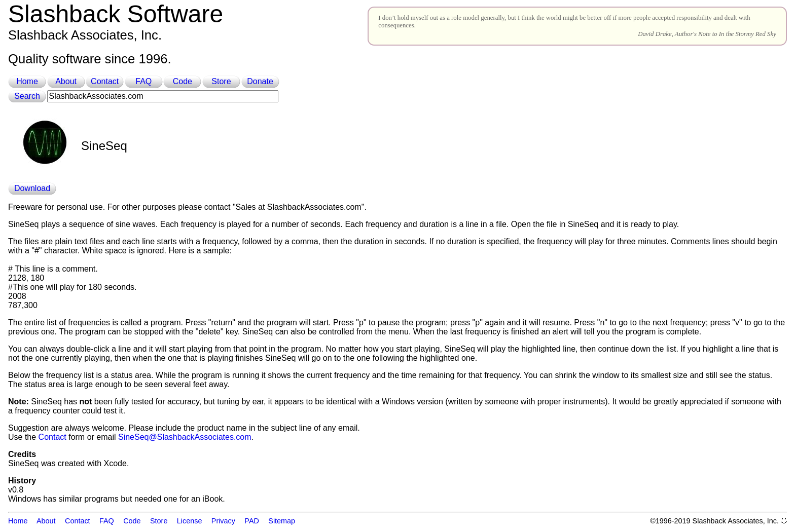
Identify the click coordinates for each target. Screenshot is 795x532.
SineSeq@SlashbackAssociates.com (185, 437)
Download (32, 188)
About (66, 81)
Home (27, 81)
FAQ (143, 81)
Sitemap (282, 521)
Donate (260, 81)
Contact (105, 81)
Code (183, 81)
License (190, 521)
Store (221, 81)
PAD (252, 521)
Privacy (223, 521)
